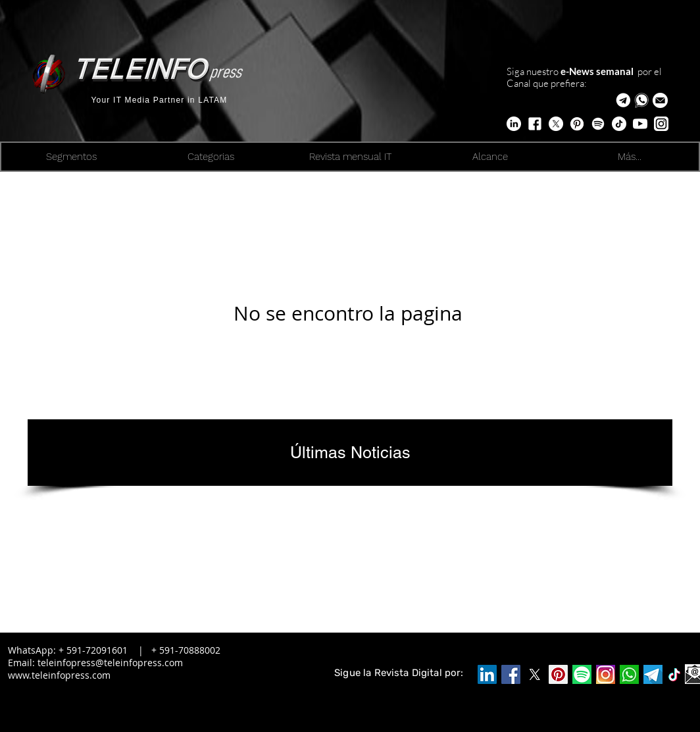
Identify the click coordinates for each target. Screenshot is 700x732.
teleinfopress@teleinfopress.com (110, 663)
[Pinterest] (558, 674)
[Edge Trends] (598, 124)
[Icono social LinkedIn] (487, 674)
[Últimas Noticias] (350, 453)
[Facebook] (511, 674)
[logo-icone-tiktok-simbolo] (674, 675)
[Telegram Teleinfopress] (623, 100)
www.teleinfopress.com (59, 675)
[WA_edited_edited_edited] (629, 674)
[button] (660, 100)
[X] (556, 124)
